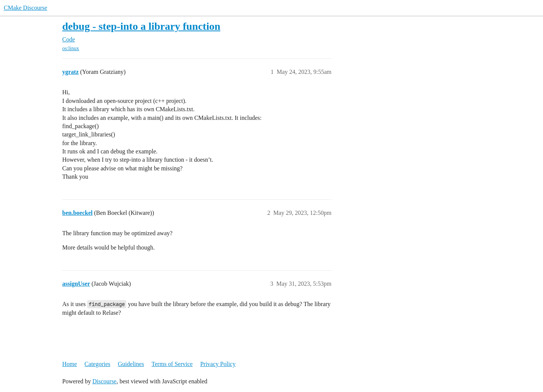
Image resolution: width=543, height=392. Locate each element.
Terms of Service (172, 364)
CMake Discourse (25, 8)
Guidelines (131, 364)
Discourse (104, 381)
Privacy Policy (218, 364)
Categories (97, 364)
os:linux (71, 48)
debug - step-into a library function (141, 26)
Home (70, 364)
